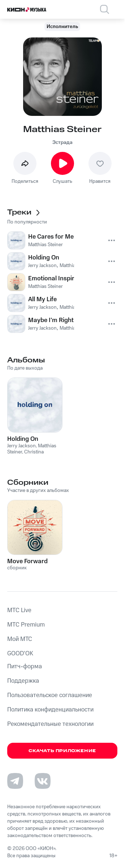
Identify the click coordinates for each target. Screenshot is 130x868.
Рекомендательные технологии (50, 724)
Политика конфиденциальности (50, 710)
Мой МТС (20, 639)
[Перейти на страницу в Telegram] (15, 781)
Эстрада (62, 143)
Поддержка (23, 681)
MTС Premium (26, 625)
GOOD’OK (20, 654)
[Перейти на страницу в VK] (43, 781)
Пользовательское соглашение (50, 695)
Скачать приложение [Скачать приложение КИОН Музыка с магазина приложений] (62, 751)
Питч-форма (25, 666)
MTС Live (19, 610)
